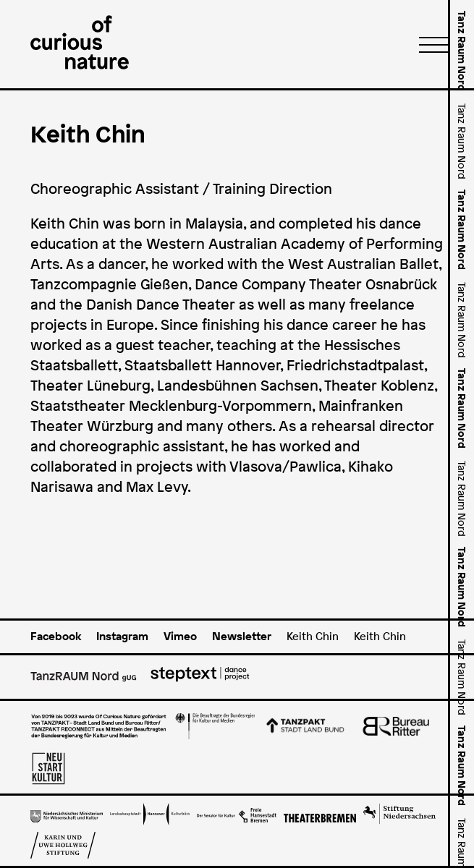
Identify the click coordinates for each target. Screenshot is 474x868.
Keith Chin (313, 636)
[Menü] (429, 44)
